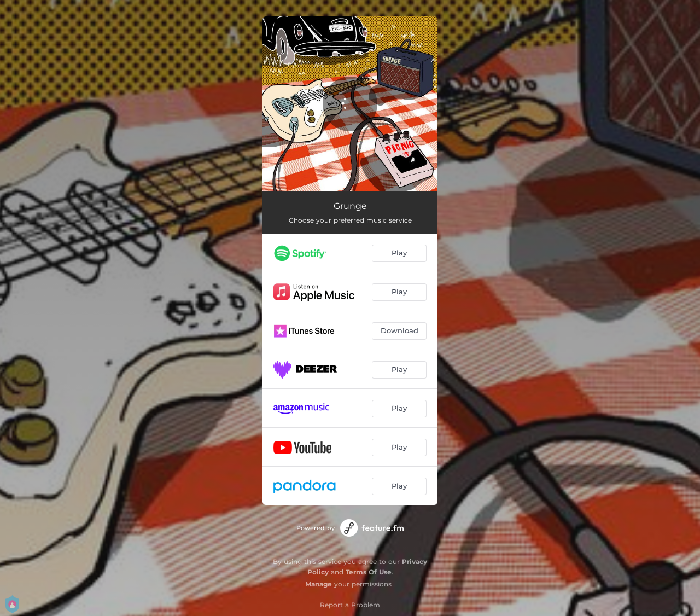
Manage (319, 584)
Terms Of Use (369, 572)
